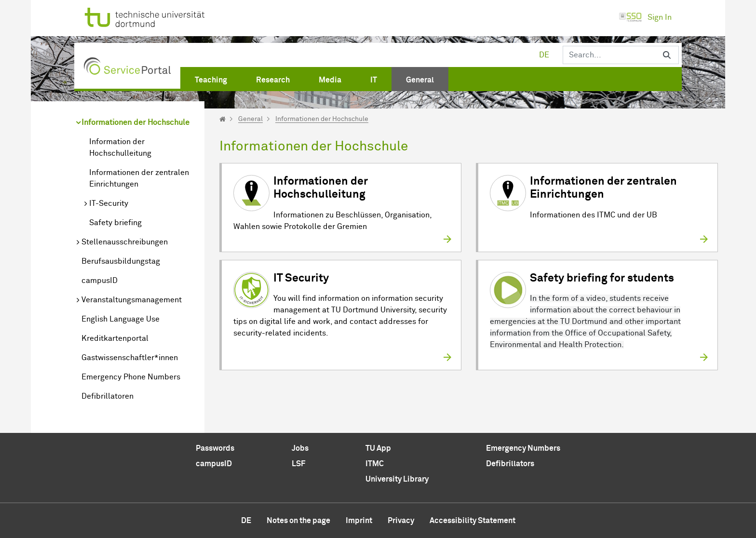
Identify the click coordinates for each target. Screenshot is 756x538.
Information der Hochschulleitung (120, 148)
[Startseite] (223, 119)
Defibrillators (510, 464)
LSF (298, 464)
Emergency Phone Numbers (131, 377)
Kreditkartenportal (115, 338)
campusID (100, 281)
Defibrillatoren (108, 396)
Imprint (359, 521)
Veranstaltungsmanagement (132, 300)
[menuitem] (211, 78)
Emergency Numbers (523, 448)
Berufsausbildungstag (121, 261)
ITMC (375, 464)
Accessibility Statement (472, 521)
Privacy (401, 521)
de (544, 55)
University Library (397, 479)
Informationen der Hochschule (135, 122)
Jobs (300, 448)
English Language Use (121, 319)
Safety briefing (115, 223)
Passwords (215, 448)
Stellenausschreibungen (125, 242)
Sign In (645, 17)
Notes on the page (298, 521)
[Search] (609, 55)
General (250, 119)
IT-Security (109, 203)
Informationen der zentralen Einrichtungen (139, 178)
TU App (378, 448)
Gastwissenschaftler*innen (130, 358)
